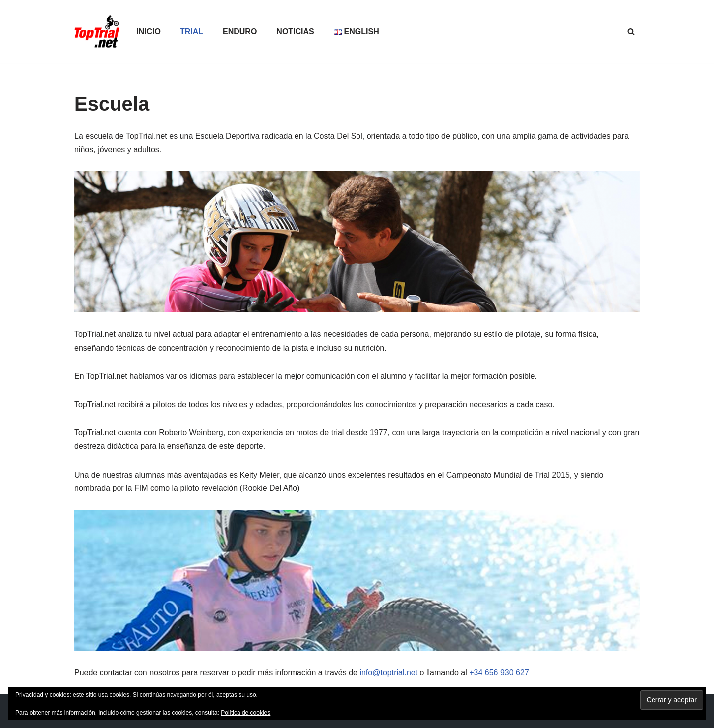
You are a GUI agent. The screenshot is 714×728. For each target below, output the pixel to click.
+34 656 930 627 (499, 673)
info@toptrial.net (388, 673)
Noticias (295, 31)
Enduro (240, 31)
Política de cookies (245, 713)
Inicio (149, 31)
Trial (192, 31)
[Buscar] (631, 31)
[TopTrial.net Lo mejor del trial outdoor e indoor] (97, 31)
